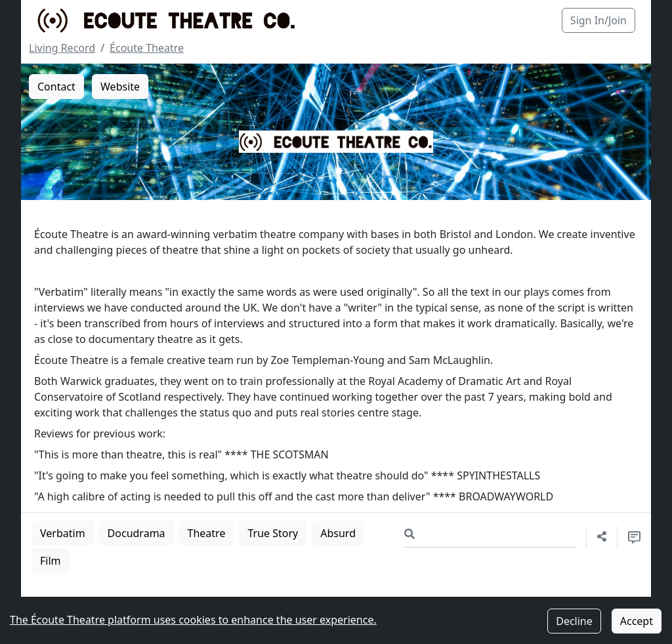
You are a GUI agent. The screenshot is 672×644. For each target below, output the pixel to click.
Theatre (207, 533)
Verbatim (63, 533)
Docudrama (136, 533)
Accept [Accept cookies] (637, 621)
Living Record (62, 48)
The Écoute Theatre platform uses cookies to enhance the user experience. (193, 620)
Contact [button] (56, 87)
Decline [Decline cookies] (574, 621)
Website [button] (120, 87)
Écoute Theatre (147, 48)
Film (51, 561)
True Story (273, 533)
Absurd (338, 533)
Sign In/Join (598, 20)
